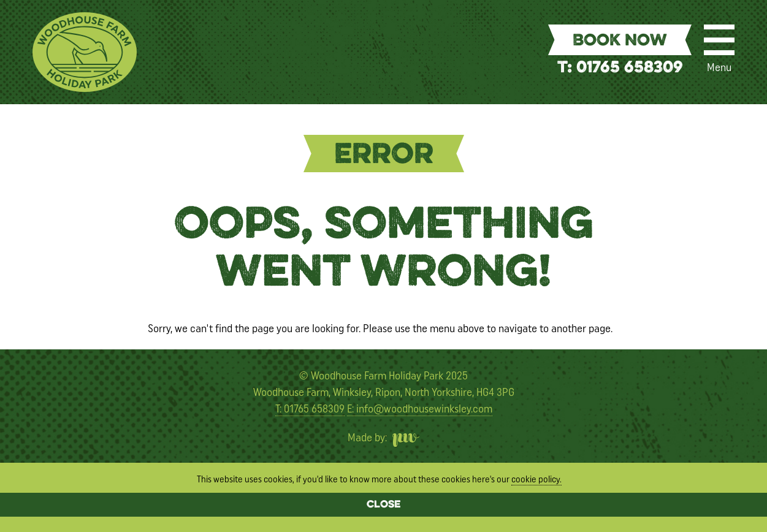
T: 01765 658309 (620, 68)
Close (383, 505)
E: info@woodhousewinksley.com (420, 409)
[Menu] (719, 40)
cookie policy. (536, 479)
